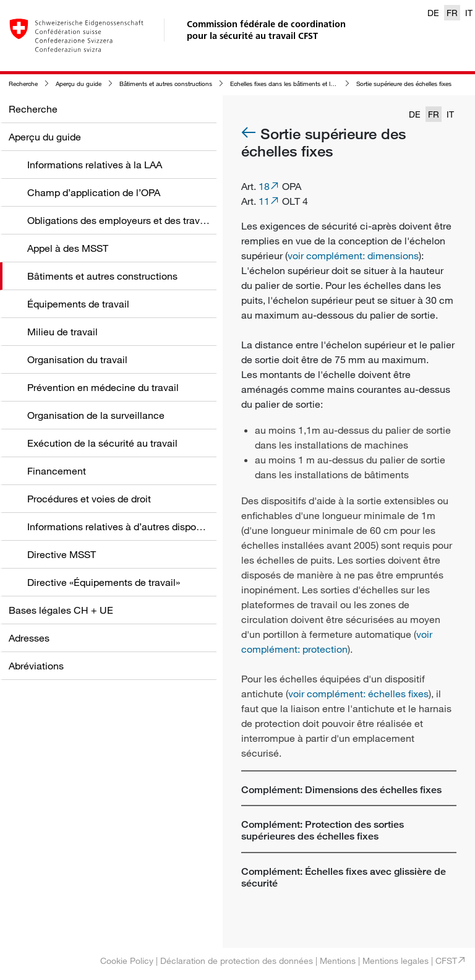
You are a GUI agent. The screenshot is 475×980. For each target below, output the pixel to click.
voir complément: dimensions (353, 256)
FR (452, 13)
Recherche (23, 84)
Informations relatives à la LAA (95, 165)
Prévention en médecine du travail (103, 387)
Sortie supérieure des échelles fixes (404, 84)
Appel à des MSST (68, 248)
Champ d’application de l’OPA (94, 192)
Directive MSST (62, 554)
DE (433, 13)
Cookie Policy (127, 961)
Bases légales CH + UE (61, 610)
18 (264, 186)
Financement (57, 471)
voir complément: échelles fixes (358, 694)
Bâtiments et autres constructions (166, 84)
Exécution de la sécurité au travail (102, 443)
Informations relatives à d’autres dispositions (126, 527)
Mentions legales (396, 961)
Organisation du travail (77, 359)
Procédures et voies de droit (89, 499)
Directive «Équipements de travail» (104, 582)
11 (264, 201)
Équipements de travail (78, 304)
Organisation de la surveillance (96, 415)
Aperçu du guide (79, 84)
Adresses (29, 638)
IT (469, 13)
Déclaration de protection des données (237, 961)
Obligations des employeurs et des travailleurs (130, 220)
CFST (446, 961)
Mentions (338, 961)
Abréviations (36, 666)
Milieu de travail (62, 332)
